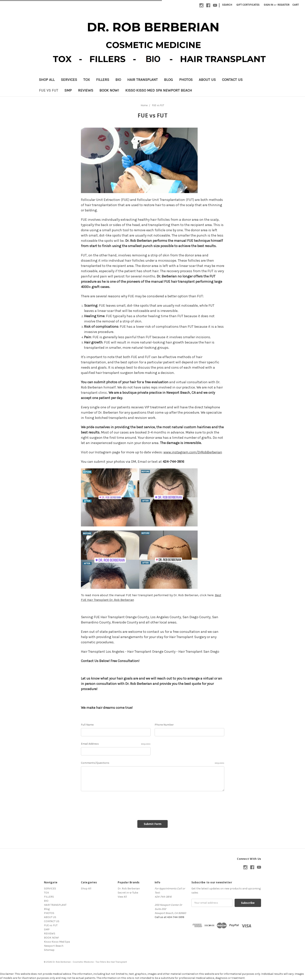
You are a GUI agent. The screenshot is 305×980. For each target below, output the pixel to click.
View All (122, 897)
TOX (87, 80)
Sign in (268, 5)
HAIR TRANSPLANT (142, 80)
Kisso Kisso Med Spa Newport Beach (159, 90)
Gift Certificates (248, 5)
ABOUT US (207, 80)
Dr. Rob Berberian (129, 889)
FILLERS (103, 80)
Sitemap (49, 950)
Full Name (87, 725)
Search (227, 5)
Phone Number (164, 725)
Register (283, 5)
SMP (68, 90)
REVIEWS (86, 90)
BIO (118, 80)
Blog (168, 80)
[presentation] (110, 804)
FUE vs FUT (49, 90)
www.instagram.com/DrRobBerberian (193, 452)
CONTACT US (232, 80)
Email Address (116, 744)
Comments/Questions (153, 763)
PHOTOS (186, 80)
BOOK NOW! (109, 90)
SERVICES (69, 80)
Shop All (47, 80)
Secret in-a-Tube (128, 893)
